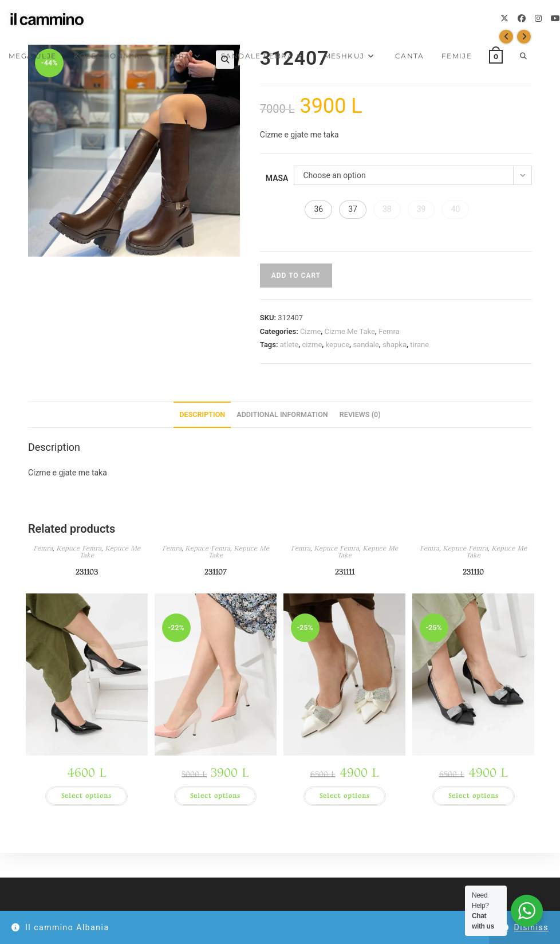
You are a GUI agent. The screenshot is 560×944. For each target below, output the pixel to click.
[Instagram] (538, 18)
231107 (216, 572)
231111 (345, 572)
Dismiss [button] (531, 927)
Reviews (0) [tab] (360, 414)
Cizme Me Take (350, 331)
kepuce (338, 345)
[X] (504, 18)
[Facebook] (522, 18)
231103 (87, 572)
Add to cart (296, 276)
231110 (473, 572)
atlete (289, 345)
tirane (419, 345)
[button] (318, 210)
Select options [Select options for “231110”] (474, 796)
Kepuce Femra (79, 548)
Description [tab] (202, 414)
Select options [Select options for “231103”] (86, 796)
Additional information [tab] (282, 414)
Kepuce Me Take (110, 552)
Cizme (310, 331)
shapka (395, 345)
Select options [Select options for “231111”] (345, 796)
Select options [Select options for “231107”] (215, 796)
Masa (277, 178)
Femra (389, 331)
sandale (366, 345)
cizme (312, 345)
